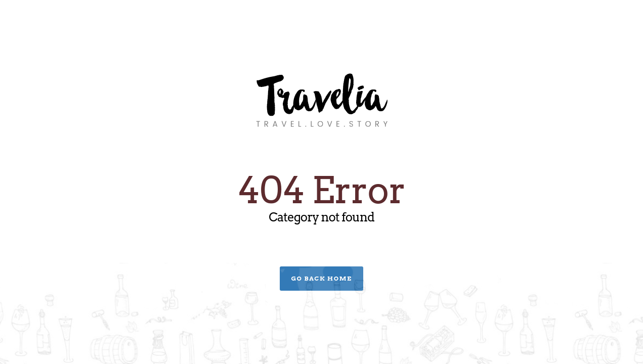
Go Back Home (322, 278)
